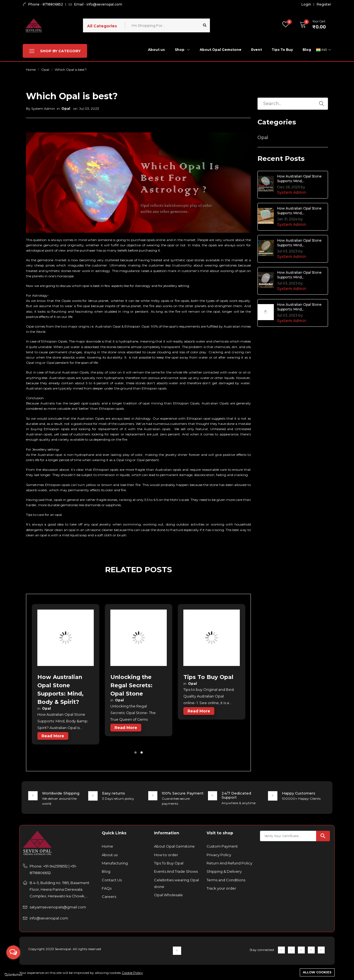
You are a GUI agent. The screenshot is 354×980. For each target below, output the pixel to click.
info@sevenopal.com (49, 918)
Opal (45, 70)
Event (257, 50)
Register (324, 4)
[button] (311, 25)
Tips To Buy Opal (208, 677)
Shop (182, 50)
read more (53, 736)
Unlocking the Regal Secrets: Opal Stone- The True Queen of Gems (133, 713)
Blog (307, 50)
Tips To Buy (282, 50)
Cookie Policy (132, 973)
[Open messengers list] (13, 952)
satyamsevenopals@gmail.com (58, 907)
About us (156, 50)
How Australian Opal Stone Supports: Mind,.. (299, 179)
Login (306, 4)
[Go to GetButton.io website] (13, 974)
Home (31, 70)
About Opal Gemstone (221, 50)
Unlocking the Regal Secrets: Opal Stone (131, 685)
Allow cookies (317, 972)
